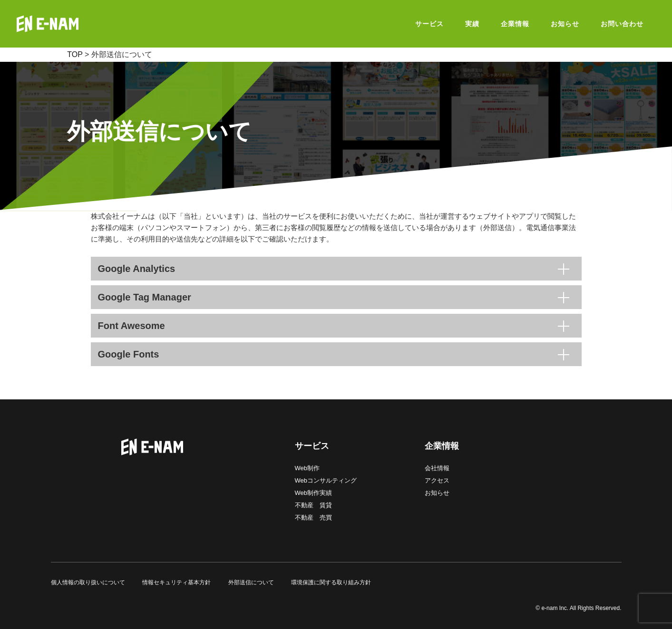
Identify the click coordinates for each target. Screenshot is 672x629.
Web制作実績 (314, 493)
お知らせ (437, 493)
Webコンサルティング (326, 480)
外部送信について (251, 582)
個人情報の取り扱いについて (88, 582)
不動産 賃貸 (313, 505)
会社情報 (437, 468)
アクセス (437, 480)
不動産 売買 (313, 518)
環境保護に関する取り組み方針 (331, 582)
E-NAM (71, 24)
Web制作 (307, 468)
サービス (312, 446)
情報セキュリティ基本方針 (176, 582)
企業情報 (442, 446)
